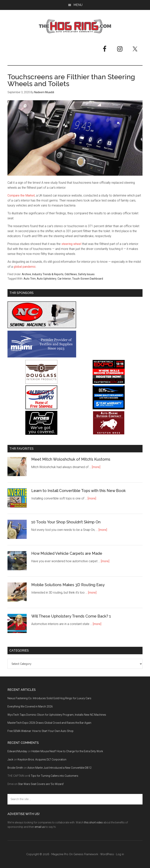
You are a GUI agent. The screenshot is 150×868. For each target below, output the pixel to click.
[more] (96, 467)
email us (40, 827)
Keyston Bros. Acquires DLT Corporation (42, 759)
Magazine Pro (60, 854)
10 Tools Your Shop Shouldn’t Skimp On (66, 522)
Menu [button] (78, 5)
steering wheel (71, 244)
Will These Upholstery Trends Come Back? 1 (71, 616)
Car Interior (64, 279)
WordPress (107, 854)
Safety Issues (86, 274)
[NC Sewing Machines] (42, 327)
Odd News (71, 274)
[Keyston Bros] (109, 434)
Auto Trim (30, 279)
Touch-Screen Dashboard (88, 279)
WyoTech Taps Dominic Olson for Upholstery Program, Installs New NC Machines (57, 715)
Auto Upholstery (47, 279)
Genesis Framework (86, 854)
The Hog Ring (75, 26)
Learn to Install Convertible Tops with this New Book (78, 491)
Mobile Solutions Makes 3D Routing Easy (68, 585)
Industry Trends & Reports (48, 274)
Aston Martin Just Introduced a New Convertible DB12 (59, 768)
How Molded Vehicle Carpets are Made (67, 553)
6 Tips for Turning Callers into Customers (53, 776)
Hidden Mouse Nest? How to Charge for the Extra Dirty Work (67, 751)
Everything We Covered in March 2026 (30, 706)
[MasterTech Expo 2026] (109, 383)
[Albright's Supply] (41, 408)
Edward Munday (17, 751)
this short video (94, 822)
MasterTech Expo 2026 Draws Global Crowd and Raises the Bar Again (49, 723)
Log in (120, 854)
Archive (26, 274)
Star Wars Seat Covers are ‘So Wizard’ (41, 784)
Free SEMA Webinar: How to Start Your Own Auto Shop (40, 731)
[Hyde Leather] (41, 434)
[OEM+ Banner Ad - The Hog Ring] (109, 408)
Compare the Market (21, 195)
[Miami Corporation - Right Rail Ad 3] (42, 356)
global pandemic (25, 267)
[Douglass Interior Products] (41, 383)
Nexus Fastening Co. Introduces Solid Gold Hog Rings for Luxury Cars (49, 698)
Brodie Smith (15, 768)
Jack (10, 759)
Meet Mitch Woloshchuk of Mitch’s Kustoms (71, 459)
